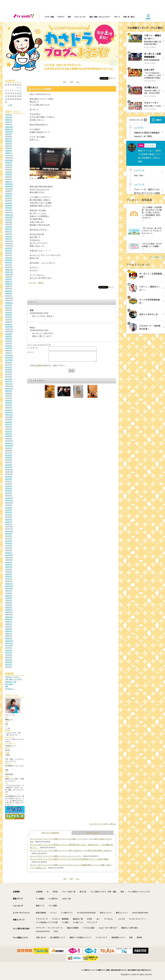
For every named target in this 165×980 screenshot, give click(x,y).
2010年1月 (9, 581)
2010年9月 (9, 562)
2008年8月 (9, 622)
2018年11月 (9, 329)
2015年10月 (9, 417)
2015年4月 (9, 431)
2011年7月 (9, 538)
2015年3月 (9, 434)
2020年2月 (9, 293)
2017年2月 (9, 379)
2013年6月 (9, 484)
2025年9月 (9, 134)
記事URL (41, 283)
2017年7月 (9, 367)
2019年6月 (9, 312)
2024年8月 (9, 165)
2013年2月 (9, 493)
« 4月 (10, 105)
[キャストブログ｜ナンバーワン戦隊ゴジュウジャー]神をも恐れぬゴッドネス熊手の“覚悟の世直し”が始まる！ (71, 851)
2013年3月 (9, 491)
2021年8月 (9, 250)
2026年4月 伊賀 (11, 682)
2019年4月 (9, 317)
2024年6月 (9, 170)
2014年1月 (9, 467)
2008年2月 (9, 636)
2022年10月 (9, 217)
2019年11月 (9, 300)
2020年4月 (9, 289)
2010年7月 (9, 567)
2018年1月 (9, 353)
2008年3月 (9, 634)
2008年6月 (9, 626)
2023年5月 (9, 201)
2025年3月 (9, 148)
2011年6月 (9, 541)
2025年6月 (9, 141)
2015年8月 (9, 422)
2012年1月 (9, 524)
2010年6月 (9, 569)
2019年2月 (9, 322)
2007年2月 (9, 664)
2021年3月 (9, 262)
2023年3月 (9, 205)
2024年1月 (9, 182)
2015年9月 (9, 419)
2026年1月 (9, 124)
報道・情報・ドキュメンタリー (100, 17)
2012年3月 (9, 519)
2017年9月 (9, 362)
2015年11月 (9, 415)
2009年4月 (9, 603)
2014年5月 (9, 457)
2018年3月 (9, 348)
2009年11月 (9, 586)
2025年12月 (9, 127)
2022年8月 (9, 222)
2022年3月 (9, 234)
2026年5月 (9, 115)
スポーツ (117, 17)
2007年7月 (9, 653)
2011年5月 (9, 543)
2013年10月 (9, 474)
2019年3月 (9, 319)
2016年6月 (9, 398)
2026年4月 (9, 117)
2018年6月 (9, 341)
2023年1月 (9, 210)
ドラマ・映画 (49, 17)
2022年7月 (9, 224)
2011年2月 (9, 550)
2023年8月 (9, 193)
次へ (78, 82)
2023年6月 (9, 198)
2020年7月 (9, 281)
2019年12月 (9, 298)
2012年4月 (9, 517)
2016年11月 (9, 386)
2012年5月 (9, 515)
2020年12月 (9, 270)
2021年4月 (9, 260)
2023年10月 (9, 189)
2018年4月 (9, 346)
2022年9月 (9, 220)
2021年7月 (9, 253)
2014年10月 (9, 446)
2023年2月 (9, 208)
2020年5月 (9, 286)
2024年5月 (9, 172)
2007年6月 (9, 655)
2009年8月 (9, 593)
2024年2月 (9, 179)
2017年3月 (9, 377)
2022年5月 (9, 229)
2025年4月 (9, 146)
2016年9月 (9, 391)
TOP (72, 82)
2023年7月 (9, 196)
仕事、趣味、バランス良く (14, 679)
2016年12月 (9, 384)
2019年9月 (9, 305)
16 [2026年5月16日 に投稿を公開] (20, 93)
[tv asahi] (24, 17)
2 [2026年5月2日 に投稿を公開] (20, 88)
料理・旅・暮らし (129, 17)
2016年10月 (9, 389)
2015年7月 (9, 424)
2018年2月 (9, 350)
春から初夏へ (9, 684)
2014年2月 (9, 465)
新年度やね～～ (10, 689)
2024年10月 (9, 160)
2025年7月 (9, 139)
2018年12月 (9, 327)
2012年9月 (9, 505)
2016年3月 (9, 405)
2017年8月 (9, 365)
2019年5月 (9, 315)
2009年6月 (9, 598)
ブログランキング (93, 833)
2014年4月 (9, 460)
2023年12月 (9, 184)
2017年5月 (9, 372)
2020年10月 (9, 274)
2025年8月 (9, 136)
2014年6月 (9, 455)
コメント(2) (32, 283)
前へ (65, 82)
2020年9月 (9, 277)
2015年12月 (9, 412)
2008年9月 (9, 619)
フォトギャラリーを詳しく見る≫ (102, 824)
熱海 (7, 686)
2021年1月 (9, 267)
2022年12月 (9, 212)
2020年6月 (9, 284)
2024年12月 (9, 155)
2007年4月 (9, 660)
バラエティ (61, 17)
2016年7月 (9, 396)
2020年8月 (9, 279)
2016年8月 (9, 393)
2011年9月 (9, 534)
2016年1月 (9, 410)
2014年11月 (9, 443)
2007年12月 (9, 641)
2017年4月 (9, 374)
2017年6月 (9, 369)
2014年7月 (9, 453)
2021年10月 (9, 246)
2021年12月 (9, 241)
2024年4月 (9, 174)
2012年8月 (9, 507)
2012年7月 (9, 510)
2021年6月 (9, 255)
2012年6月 (9, 512)
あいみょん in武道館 (42, 89)
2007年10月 (9, 645)
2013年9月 (9, 477)
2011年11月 (9, 529)
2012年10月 (9, 503)
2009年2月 (9, 607)
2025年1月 (9, 153)
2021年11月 (9, 243)
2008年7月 (9, 624)
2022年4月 (9, 231)
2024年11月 (9, 158)
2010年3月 (9, 576)
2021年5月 (9, 258)
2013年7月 (9, 481)
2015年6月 (9, 427)
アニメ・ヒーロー (80, 17)
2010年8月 (9, 565)
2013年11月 (9, 472)
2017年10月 (9, 360)
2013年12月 (9, 469)
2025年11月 (9, 129)
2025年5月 (9, 143)
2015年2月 (9, 436)
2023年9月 (9, 191)
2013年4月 (9, 488)
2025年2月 (9, 151)
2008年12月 (9, 612)
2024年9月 (9, 162)
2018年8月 (9, 336)
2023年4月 (9, 203)
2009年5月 (9, 600)
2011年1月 (9, 553)
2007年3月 (9, 662)
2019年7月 (9, 310)
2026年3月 (9, 120)
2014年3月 (9, 462)
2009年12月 (9, 584)
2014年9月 (9, 448)
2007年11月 (9, 643)
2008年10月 (9, 617)
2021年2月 (9, 265)
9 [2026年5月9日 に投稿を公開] (20, 91)
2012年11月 (9, 500)
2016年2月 (9, 407)
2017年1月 (9, 381)
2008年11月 (9, 614)
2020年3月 (9, 291)
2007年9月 (9, 648)
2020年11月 (9, 272)
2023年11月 (9, 186)
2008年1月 (9, 638)
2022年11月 (9, 215)
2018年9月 (9, 334)
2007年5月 (9, 657)
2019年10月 (9, 303)
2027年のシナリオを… (12, 677)
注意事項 (38, 367)
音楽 (69, 17)
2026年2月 (9, 122)
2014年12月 (9, 441)
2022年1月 (9, 239)
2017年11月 (9, 358)
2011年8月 (9, 536)
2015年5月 (9, 429)
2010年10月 (9, 560)
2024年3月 (9, 177)
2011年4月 (9, 546)
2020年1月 (9, 296)
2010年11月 (9, 557)
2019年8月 (9, 308)
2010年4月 (9, 574)
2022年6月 (9, 227)
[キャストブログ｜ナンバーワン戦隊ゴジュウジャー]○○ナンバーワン (56, 856)
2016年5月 (9, 400)
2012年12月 (9, 498)
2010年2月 (9, 579)
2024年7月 (9, 167)
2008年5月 (9, 629)
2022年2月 (9, 236)
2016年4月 (9, 403)
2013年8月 (9, 479)
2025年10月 (9, 131)
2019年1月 (9, 324)
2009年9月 (9, 591)
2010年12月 (9, 555)
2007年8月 (9, 650)
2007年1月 (9, 667)
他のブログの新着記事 (50, 833)
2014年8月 (9, 450)
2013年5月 (9, 486)
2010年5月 (9, 572)
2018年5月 (9, 343)
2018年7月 (9, 338)
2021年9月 (9, 248)
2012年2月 (9, 522)
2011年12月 (9, 526)
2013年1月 (9, 495)
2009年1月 (9, 610)
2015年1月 (9, 438)
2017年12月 (9, 355)
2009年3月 (9, 605)
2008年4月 (9, 631)
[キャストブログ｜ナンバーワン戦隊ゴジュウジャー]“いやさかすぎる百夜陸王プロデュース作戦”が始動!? (69, 859)
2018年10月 (9, 331)
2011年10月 (9, 531)
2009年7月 (9, 595)
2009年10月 (9, 588)
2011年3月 (9, 548)
